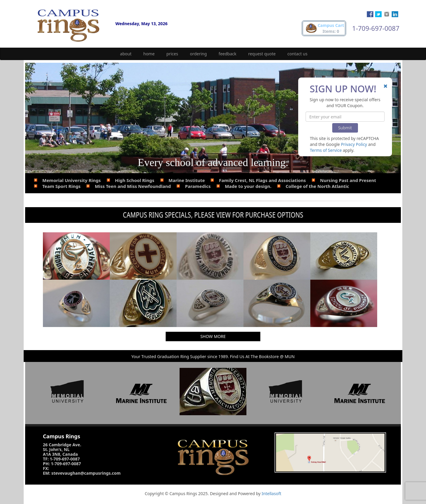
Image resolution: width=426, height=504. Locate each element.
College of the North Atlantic (317, 186)
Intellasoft (271, 493)
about (126, 54)
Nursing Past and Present (348, 180)
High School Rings (135, 180)
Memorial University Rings (72, 180)
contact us (298, 54)
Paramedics (198, 186)
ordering (198, 54)
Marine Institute (187, 180)
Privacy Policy (354, 144)
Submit (345, 128)
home (149, 54)
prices (172, 54)
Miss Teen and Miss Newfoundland (133, 186)
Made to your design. (248, 186)
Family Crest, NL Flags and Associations (262, 180)
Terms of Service (326, 150)
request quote (262, 54)
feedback (227, 54)
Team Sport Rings (61, 186)
